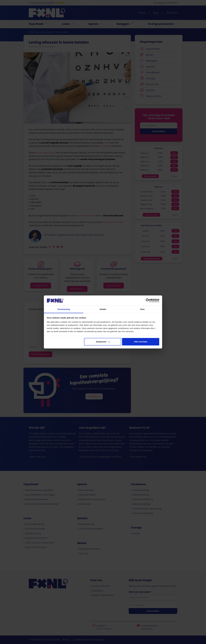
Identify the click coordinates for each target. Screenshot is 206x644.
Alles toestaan (141, 342)
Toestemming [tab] (64, 309)
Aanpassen (103, 342)
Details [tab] (103, 309)
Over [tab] (142, 309)
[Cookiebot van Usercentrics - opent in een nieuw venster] (148, 300)
